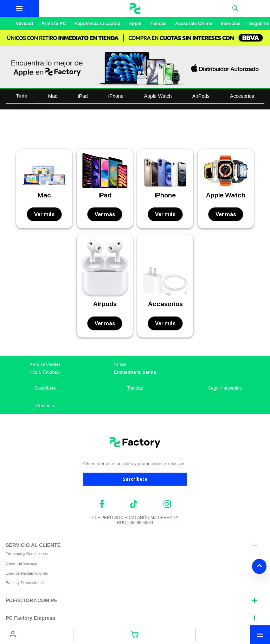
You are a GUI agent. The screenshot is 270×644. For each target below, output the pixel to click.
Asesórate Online (194, 23)
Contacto (45, 406)
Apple (135, 23)
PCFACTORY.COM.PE (31, 600)
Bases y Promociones (25, 583)
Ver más (44, 214)
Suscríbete (45, 388)
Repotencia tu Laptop (97, 23)
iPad (83, 96)
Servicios (230, 23)
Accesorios (242, 96)
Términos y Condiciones (27, 554)
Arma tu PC (54, 23)
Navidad (24, 23)
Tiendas (158, 23)
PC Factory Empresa (30, 618)
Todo (22, 96)
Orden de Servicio (21, 563)
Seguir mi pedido (225, 388)
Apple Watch (158, 96)
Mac (53, 96)
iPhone (116, 96)
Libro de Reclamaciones (27, 573)
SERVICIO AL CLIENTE (33, 545)
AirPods (201, 96)
